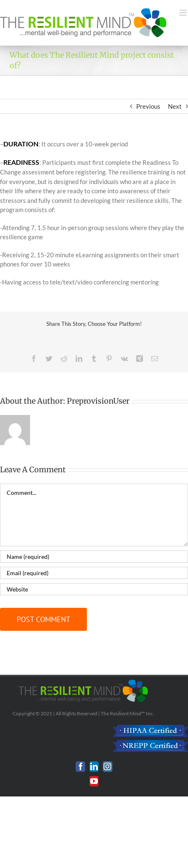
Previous (148, 106)
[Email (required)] (94, 573)
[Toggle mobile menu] (184, 13)
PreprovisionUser (98, 401)
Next (175, 106)
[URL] (94, 589)
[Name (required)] (94, 557)
